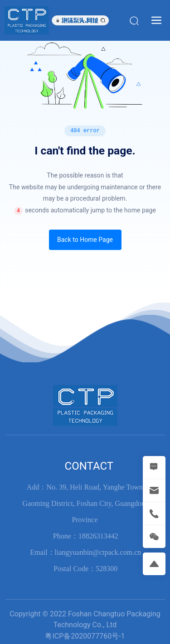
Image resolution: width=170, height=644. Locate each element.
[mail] (154, 490)
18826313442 (98, 536)
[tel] (154, 514)
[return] (154, 564)
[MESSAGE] (154, 467)
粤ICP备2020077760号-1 (85, 636)
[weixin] (154, 537)
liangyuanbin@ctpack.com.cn (98, 552)
